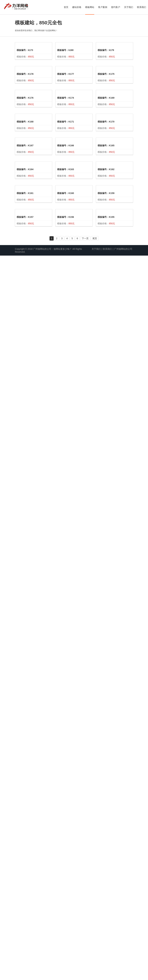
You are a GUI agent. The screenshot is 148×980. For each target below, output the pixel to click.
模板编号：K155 (106, 941)
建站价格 (77, 7)
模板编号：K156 (65, 764)
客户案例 (103, 7)
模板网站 (90, 7)
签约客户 (116, 7)
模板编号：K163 (65, 574)
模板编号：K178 (25, 176)
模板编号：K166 (65, 440)
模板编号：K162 (106, 750)
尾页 (95, 963)
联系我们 (142, 7)
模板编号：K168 (25, 385)
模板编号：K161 (25, 720)
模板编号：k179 (106, 148)
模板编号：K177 (65, 206)
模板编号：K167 (25, 514)
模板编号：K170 (106, 448)
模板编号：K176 (25, 263)
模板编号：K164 (25, 624)
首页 (66, 7)
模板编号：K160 (65, 692)
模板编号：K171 (65, 338)
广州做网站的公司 (123, 973)
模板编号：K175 (106, 254)
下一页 (85, 963)
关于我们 (129, 7)
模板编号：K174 (65, 289)
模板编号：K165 (106, 593)
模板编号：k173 (25, 91)
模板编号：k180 (65, 125)
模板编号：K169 (106, 365)
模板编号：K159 (106, 857)
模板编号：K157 (25, 825)
